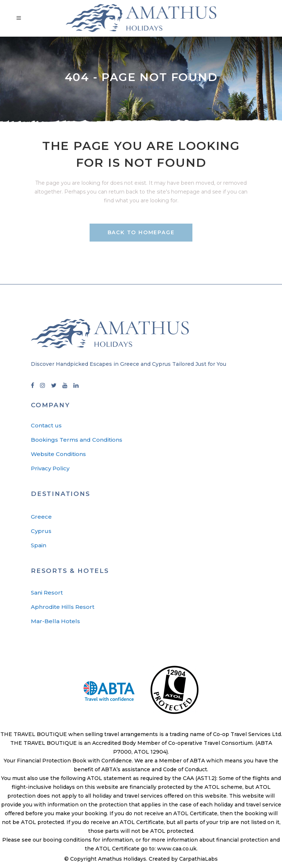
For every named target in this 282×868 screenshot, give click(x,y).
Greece (41, 518)
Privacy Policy (50, 469)
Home (128, 87)
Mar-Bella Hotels (55, 622)
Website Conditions (58, 455)
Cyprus (41, 532)
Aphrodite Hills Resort (63, 608)
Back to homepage (141, 232)
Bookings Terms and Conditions (77, 441)
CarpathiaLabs (198, 860)
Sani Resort (47, 594)
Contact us (46, 426)
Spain (39, 546)
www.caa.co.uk (177, 850)
